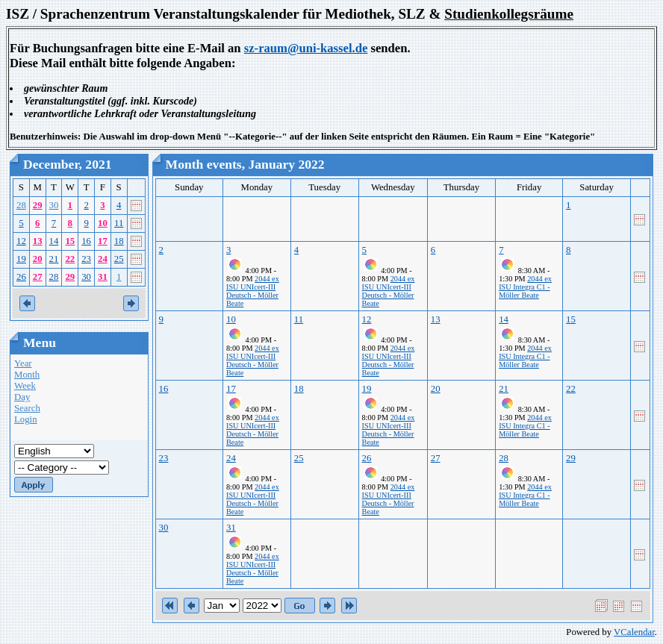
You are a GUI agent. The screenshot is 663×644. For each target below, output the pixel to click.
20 (38, 259)
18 (119, 241)
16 (86, 241)
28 (21, 205)
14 (54, 241)
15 (70, 241)
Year (23, 363)
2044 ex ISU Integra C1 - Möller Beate (525, 287)
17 (103, 241)
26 (21, 277)
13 (38, 241)
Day (22, 397)
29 (38, 205)
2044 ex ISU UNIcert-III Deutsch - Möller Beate (253, 291)
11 (119, 223)
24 (103, 259)
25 (119, 259)
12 (21, 241)
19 (21, 259)
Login (26, 419)
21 (54, 259)
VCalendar (634, 632)
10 (103, 223)
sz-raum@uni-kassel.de (306, 48)
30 (54, 205)
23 (86, 259)
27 (38, 277)
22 (70, 259)
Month (27, 375)
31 (103, 277)
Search (27, 408)
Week (25, 386)
